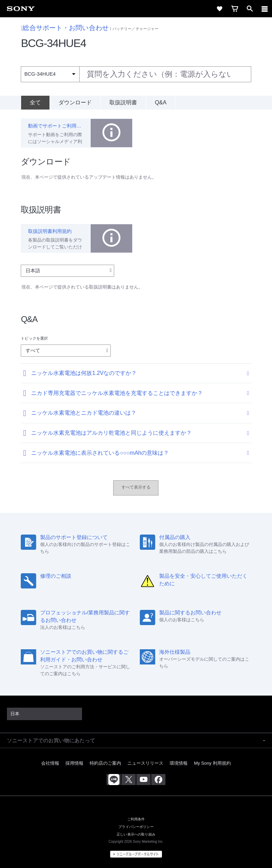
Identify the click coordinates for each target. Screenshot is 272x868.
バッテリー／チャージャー (135, 29)
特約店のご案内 (105, 763)
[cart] (235, 9)
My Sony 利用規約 (212, 763)
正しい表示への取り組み (136, 834)
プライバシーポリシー (136, 827)
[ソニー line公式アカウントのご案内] (114, 780)
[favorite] (219, 9)
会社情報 (50, 763)
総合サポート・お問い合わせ (65, 28)
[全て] (35, 103)
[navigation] (265, 9)
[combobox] (136, 74)
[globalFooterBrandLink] (136, 854)
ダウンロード (75, 102)
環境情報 (179, 763)
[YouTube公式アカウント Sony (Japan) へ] (143, 780)
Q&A (161, 102)
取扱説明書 (123, 102)
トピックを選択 (34, 338)
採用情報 (74, 763)
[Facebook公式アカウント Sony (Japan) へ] (158, 780)
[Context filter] (50, 74)
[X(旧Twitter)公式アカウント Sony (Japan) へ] (129, 780)
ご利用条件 (136, 819)
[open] (250, 9)
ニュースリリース (145, 763)
